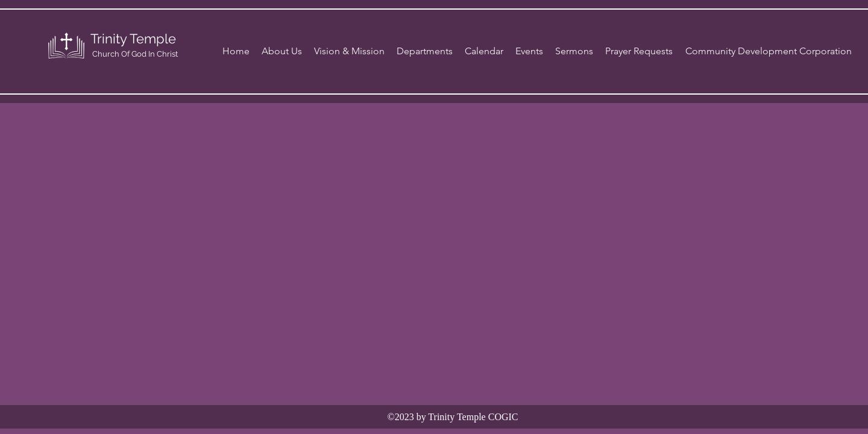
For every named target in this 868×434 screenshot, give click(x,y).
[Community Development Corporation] (769, 51)
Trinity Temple (133, 39)
